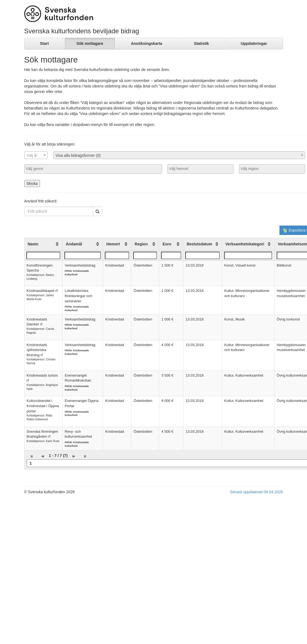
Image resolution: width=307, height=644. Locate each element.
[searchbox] (93, 169)
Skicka (32, 183)
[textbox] (36, 155)
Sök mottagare (90, 43)
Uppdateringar (254, 43)
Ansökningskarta (146, 43)
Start (44, 43)
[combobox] (36, 155)
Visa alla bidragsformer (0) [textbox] (78, 155)
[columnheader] (43, 244)
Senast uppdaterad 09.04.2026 (256, 492)
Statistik (201, 43)
